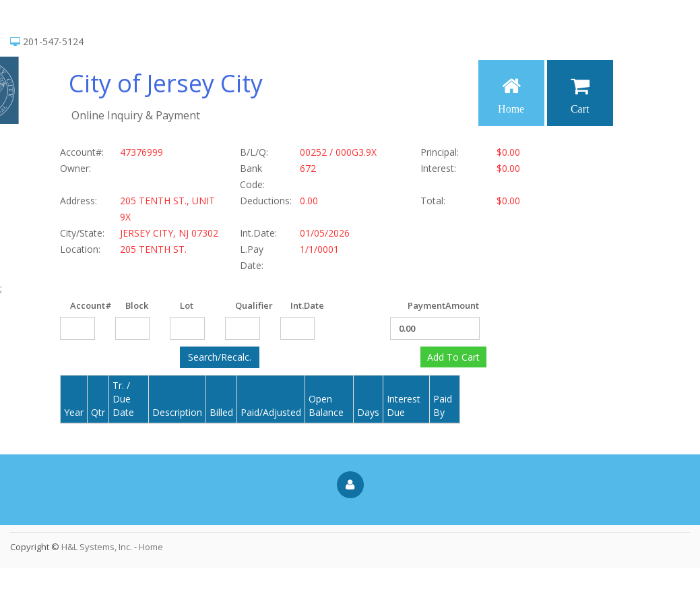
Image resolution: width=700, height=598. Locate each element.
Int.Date (295, 305)
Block (130, 305)
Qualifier (240, 305)
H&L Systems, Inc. (97, 547)
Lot (185, 305)
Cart (580, 95)
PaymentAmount (413, 305)
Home (511, 95)
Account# (75, 305)
